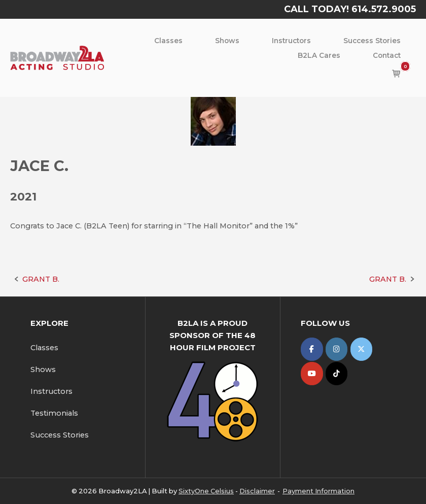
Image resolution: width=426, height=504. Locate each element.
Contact (387, 55)
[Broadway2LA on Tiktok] (336, 373)
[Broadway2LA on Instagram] (336, 349)
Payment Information (318, 491)
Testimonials (54, 413)
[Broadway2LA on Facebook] (312, 349)
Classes (168, 41)
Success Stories (372, 41)
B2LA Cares (319, 55)
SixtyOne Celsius (206, 491)
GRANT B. (41, 279)
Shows (227, 41)
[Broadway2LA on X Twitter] (361, 349)
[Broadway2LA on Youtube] (312, 373)
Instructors (291, 41)
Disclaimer (257, 491)
